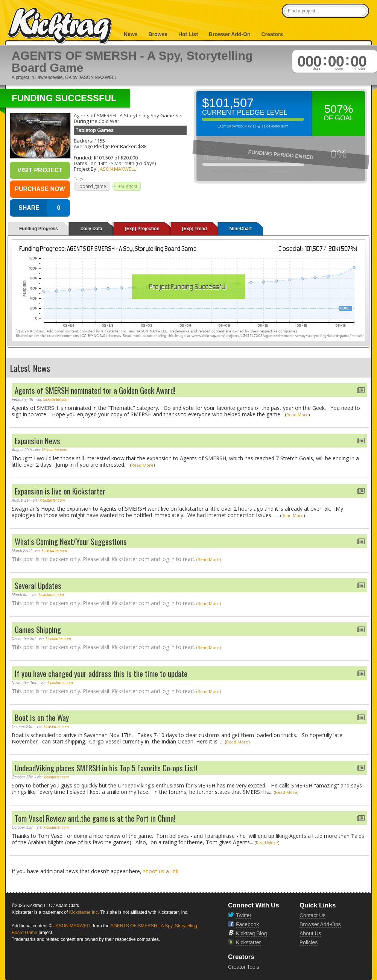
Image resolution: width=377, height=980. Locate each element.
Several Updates (38, 585)
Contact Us (312, 915)
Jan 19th (99, 163)
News (131, 34)
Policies (309, 942)
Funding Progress (39, 229)
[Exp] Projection (142, 229)
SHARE (29, 208)
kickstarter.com (56, 400)
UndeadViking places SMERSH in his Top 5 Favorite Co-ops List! (106, 768)
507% (339, 109)
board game (93, 186)
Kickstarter (248, 942)
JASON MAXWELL (117, 169)
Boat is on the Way (42, 717)
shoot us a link (161, 871)
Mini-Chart (241, 229)
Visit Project (40, 170)
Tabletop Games (95, 130)
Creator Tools (244, 967)
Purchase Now (40, 189)
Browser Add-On (230, 34)
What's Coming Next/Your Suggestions (71, 541)
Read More (297, 415)
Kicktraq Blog (251, 933)
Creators (272, 34)
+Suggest (128, 186)
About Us (310, 933)
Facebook (247, 924)
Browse (158, 34)
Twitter (244, 915)
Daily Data (91, 229)
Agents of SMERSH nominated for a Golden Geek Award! (95, 390)
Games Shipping (38, 629)
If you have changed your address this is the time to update (101, 673)
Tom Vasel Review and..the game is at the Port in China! (95, 818)
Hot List (188, 34)
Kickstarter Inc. (84, 912)
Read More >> (281, 171)
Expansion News (37, 441)
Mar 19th (124, 163)
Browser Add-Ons (320, 924)
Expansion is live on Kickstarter (60, 491)
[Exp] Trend (195, 229)
